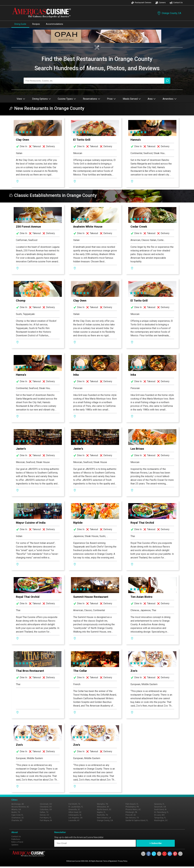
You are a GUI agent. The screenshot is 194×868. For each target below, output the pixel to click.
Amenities (170, 99)
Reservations (92, 99)
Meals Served (132, 99)
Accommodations (54, 24)
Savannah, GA (160, 807)
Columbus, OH (46, 810)
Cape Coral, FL (17, 815)
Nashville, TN (102, 815)
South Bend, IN (160, 810)
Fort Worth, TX (74, 804)
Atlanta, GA (16, 810)
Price (111, 99)
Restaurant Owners (141, 3)
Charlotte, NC (17, 820)
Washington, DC (161, 820)
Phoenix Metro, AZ (133, 810)
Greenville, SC (74, 810)
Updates (15, 845)
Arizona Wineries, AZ (20, 807)
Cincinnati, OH (46, 804)
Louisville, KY (74, 820)
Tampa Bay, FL (160, 818)
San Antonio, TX (132, 818)
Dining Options (42, 99)
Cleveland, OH (46, 807)
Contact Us (176, 3)
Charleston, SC (18, 818)
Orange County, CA (169, 13)
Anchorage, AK (18, 804)
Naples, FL (101, 812)
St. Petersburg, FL (161, 812)
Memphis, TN (102, 804)
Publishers (16, 839)
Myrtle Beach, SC (104, 810)
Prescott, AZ (131, 815)
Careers (161, 3)
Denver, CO (44, 815)
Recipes (36, 24)
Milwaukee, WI (103, 807)
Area (152, 99)
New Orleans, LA (104, 818)
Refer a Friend (17, 842)
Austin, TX (16, 812)
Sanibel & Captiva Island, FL (137, 820)
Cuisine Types (67, 99)
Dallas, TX (44, 812)
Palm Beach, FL (132, 804)
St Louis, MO (159, 815)
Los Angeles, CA (75, 818)
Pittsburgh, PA (131, 812)
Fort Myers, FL (46, 818)
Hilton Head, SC (75, 812)
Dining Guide (20, 24)
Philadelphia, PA (132, 807)
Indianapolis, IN (75, 815)
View (21, 99)
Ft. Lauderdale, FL (76, 807)
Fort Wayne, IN (46, 820)
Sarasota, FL (159, 804)
